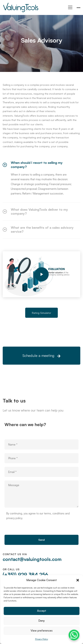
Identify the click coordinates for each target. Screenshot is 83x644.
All (38, 50)
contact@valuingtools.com (32, 559)
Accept (42, 611)
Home (27, 50)
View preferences (42, 631)
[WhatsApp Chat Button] (74, 635)
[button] (78, 580)
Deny (41, 621)
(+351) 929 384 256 (25, 575)
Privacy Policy (42, 639)
